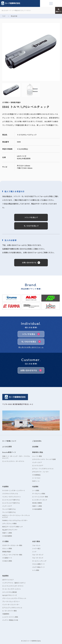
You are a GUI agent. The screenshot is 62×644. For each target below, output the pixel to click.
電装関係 (5, 576)
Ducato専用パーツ (9, 452)
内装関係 (35, 487)
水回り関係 (36, 541)
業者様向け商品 (38, 452)
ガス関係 (5, 541)
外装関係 (5, 487)
